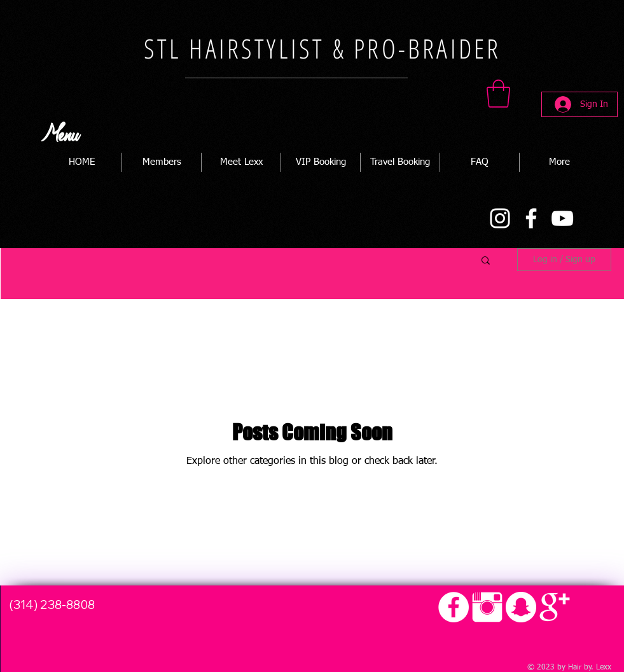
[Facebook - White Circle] (454, 607)
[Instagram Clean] (487, 607)
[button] (498, 94)
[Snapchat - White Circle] (521, 607)
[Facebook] (531, 218)
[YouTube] (562, 218)
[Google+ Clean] (555, 607)
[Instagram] (500, 218)
